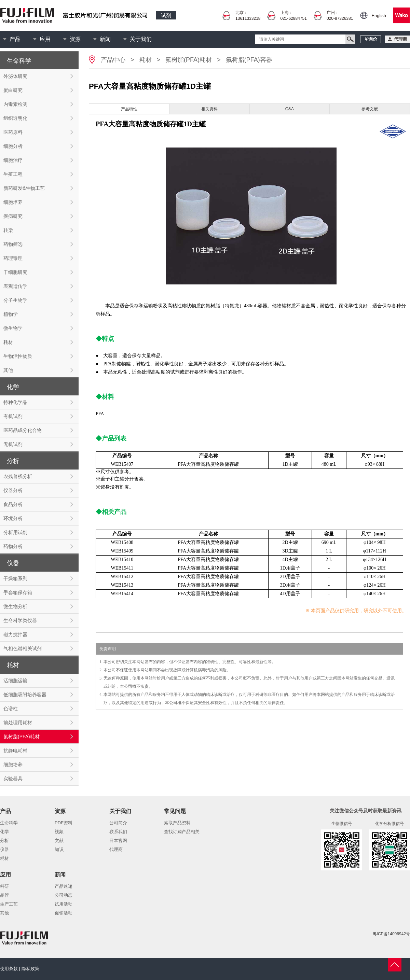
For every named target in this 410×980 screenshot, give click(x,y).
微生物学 (13, 328)
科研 (4, 886)
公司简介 (118, 823)
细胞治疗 (13, 160)
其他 (8, 370)
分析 (4, 841)
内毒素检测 (15, 104)
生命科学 (9, 823)
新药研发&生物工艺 (24, 188)
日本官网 (118, 841)
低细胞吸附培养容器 (25, 695)
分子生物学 (15, 300)
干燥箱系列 (15, 578)
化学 (4, 832)
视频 (59, 832)
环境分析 (13, 518)
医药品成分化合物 (23, 430)
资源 (75, 39)
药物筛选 (13, 244)
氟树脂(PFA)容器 (249, 60)
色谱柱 (11, 709)
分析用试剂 (15, 532)
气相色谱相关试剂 (23, 648)
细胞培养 (13, 202)
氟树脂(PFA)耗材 (22, 737)
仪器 (4, 849)
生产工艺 (9, 904)
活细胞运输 (15, 681)
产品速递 (64, 886)
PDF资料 (64, 823)
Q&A (290, 109)
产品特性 (129, 109)
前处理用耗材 (18, 723)
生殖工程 (13, 174)
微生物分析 (15, 606)
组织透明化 (15, 118)
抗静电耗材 (15, 751)
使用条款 (9, 969)
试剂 (166, 15)
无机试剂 (13, 444)
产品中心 (113, 60)
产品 (15, 39)
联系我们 (118, 832)
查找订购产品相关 (182, 832)
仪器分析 (13, 490)
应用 (45, 39)
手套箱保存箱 (18, 592)
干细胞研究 (15, 272)
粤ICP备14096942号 (391, 934)
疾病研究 (13, 216)
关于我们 (141, 39)
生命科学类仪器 (20, 620)
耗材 (8, 342)
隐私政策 (30, 969)
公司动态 (64, 895)
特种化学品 (15, 402)
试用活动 (64, 904)
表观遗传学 (15, 286)
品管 (4, 895)
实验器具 (13, 779)
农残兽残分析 (18, 476)
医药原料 (13, 132)
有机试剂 (13, 416)
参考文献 (370, 109)
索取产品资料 (177, 823)
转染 (8, 230)
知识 (59, 849)
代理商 (116, 849)
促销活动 (64, 913)
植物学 (11, 314)
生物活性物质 (18, 356)
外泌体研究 (15, 76)
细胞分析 (13, 146)
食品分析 (13, 504)
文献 (59, 841)
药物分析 (13, 546)
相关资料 (209, 109)
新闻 (105, 39)
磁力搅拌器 (15, 634)
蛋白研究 (13, 90)
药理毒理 (13, 258)
